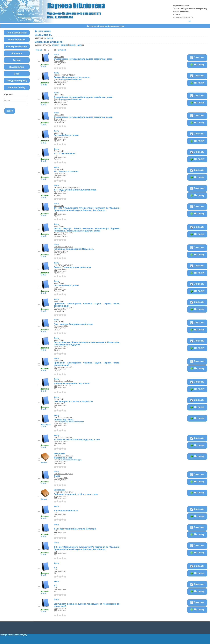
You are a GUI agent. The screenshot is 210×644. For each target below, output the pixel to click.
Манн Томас (59, 57)
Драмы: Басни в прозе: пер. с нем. (72, 77)
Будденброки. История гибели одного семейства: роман (83, 117)
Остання (62, 50)
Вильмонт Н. (59, 151)
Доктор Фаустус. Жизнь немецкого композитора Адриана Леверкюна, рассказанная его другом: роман (87, 230)
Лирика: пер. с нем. (64, 420)
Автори (17, 60)
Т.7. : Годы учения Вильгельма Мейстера (75, 190)
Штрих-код (8, 94)
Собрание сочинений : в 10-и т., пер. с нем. (76, 494)
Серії (17, 74)
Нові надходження (17, 33)
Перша (39, 50)
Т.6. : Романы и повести (66, 172)
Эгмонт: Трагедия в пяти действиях (72, 267)
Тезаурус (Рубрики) (17, 81)
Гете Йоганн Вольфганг (63, 247)
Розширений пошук (17, 46)
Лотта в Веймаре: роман (66, 285)
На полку (197, 65)
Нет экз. (44, 463)
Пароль (7, 101)
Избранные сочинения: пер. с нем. (72, 383)
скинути (73, 45)
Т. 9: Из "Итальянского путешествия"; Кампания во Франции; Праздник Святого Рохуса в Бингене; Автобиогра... (87, 548)
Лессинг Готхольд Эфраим (65, 75)
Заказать (197, 58)
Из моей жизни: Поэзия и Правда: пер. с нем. (77, 440)
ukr (190, 21)
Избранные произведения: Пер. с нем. (74, 249)
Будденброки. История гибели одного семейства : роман (83, 59)
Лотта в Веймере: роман (66, 135)
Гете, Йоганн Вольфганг (64, 456)
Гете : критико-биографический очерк (73, 324)
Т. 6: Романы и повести (66, 511)
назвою (50, 38)
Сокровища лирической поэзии (71, 422)
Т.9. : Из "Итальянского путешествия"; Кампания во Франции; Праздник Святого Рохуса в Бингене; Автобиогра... (87, 209)
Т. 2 (55, 586)
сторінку (56, 45)
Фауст (57, 476)
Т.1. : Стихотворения (64, 153)
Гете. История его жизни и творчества (73, 401)
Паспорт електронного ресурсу (13, 635)
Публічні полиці (17, 87)
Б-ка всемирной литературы (70, 79)
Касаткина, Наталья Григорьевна (67, 188)
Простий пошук (17, 40)
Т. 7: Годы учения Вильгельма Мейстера (75, 529)
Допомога (17, 53)
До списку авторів (43, 31)
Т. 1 (55, 567)
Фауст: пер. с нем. (63, 458)
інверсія (64, 45)
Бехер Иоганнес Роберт (63, 381)
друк (80, 45)
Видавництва (17, 67)
